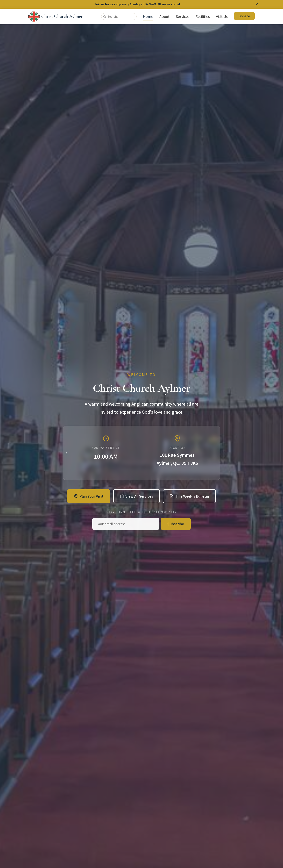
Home (148, 16)
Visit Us (222, 16)
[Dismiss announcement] (257, 4)
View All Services (136, 496)
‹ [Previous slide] (67, 453)
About (164, 16)
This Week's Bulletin (189, 496)
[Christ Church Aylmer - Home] (56, 17)
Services (183, 16)
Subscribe (176, 524)
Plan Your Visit (89, 496)
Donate (244, 16)
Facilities (203, 16)
